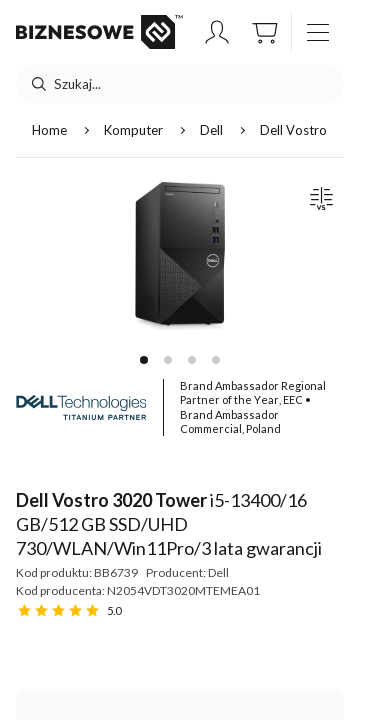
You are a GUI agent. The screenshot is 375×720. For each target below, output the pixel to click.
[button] (217, 32)
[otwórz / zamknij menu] (318, 32)
